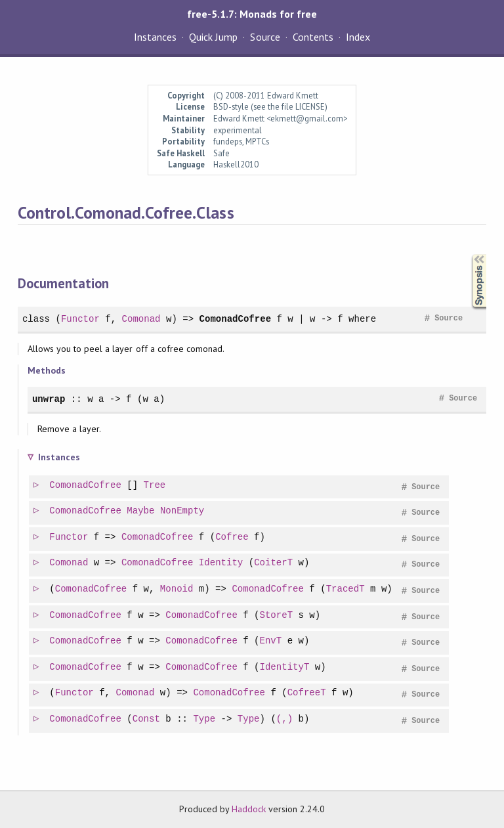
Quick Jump (213, 37)
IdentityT (285, 667)
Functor (80, 319)
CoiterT (274, 563)
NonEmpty (183, 511)
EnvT (272, 641)
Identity (221, 563)
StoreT (277, 616)
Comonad (141, 319)
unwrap (49, 399)
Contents (313, 37)
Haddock (249, 809)
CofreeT (307, 693)
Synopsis (469, 254)
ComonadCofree (235, 319)
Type (205, 719)
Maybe (141, 511)
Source (265, 37)
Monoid (178, 589)
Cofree (233, 537)
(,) (285, 719)
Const (147, 719)
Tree (156, 486)
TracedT (346, 589)
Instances (155, 37)
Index (358, 37)
